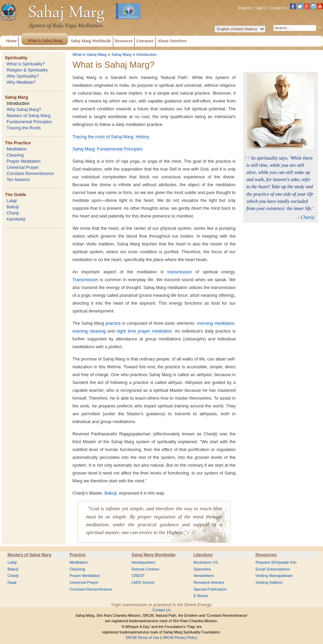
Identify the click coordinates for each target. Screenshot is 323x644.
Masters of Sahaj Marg (28, 116)
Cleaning (15, 155)
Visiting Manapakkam (274, 576)
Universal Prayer (23, 167)
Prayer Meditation (23, 161)
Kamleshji (16, 219)
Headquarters (143, 562)
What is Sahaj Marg (89, 54)
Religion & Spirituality (27, 70)
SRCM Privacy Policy (180, 638)
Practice (77, 555)
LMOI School (143, 582)
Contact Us (279, 8)
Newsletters (204, 576)
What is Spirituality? (26, 64)
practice (113, 323)
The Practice (18, 143)
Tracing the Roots (24, 128)
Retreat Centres (146, 569)
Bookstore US (206, 562)
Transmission (85, 280)
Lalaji (12, 201)
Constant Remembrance (30, 173)
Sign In (261, 8)
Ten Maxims (18, 180)
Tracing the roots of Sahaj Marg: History (111, 137)
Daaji (12, 582)
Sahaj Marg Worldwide (154, 555)
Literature (203, 555)
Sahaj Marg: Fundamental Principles (107, 149)
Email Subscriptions (273, 569)
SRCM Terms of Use (143, 638)
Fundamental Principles (29, 122)
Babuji (13, 207)
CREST (138, 576)
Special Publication (210, 589)
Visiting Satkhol (269, 582)
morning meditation (216, 323)
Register (245, 8)
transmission (180, 272)
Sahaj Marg (16, 97)
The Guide (15, 195)
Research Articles (209, 582)
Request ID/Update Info (276, 562)
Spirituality (16, 58)
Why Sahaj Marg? (24, 109)
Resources (266, 555)
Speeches (202, 569)
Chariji (13, 213)
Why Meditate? (21, 82)
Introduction (18, 103)
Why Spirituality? (23, 76)
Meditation (16, 149)
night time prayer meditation (144, 331)
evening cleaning (89, 331)
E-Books (201, 596)
